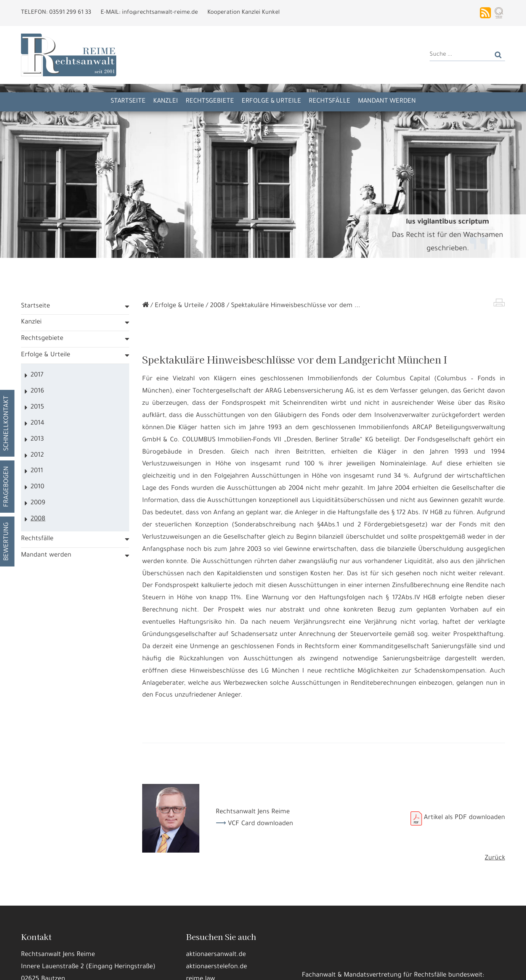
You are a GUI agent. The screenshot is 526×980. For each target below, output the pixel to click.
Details (101, 968)
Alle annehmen (59, 968)
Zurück (495, 859)
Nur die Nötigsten (145, 968)
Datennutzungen (165, 950)
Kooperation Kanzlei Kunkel (244, 13)
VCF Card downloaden (261, 824)
